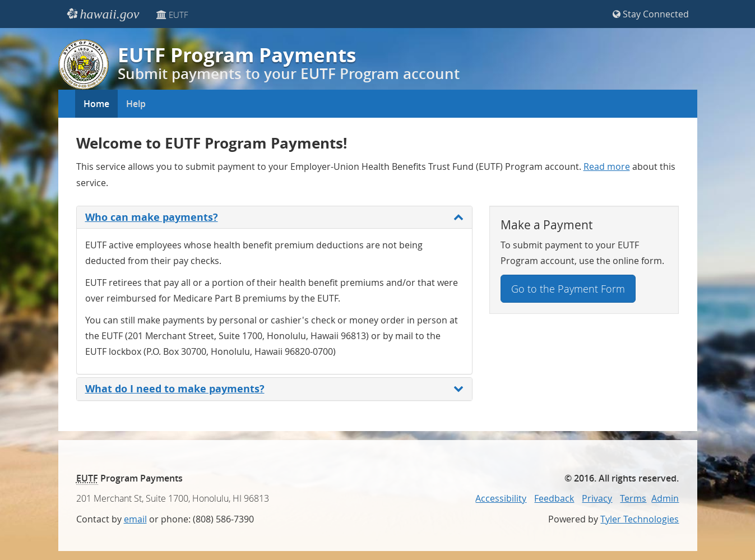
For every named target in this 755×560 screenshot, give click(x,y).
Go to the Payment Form (568, 289)
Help (136, 104)
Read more (607, 167)
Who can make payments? (274, 217)
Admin (665, 498)
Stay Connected (651, 14)
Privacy (597, 498)
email (135, 519)
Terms (633, 498)
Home (96, 104)
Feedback (554, 498)
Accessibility (501, 498)
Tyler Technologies (640, 519)
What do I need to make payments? (274, 389)
